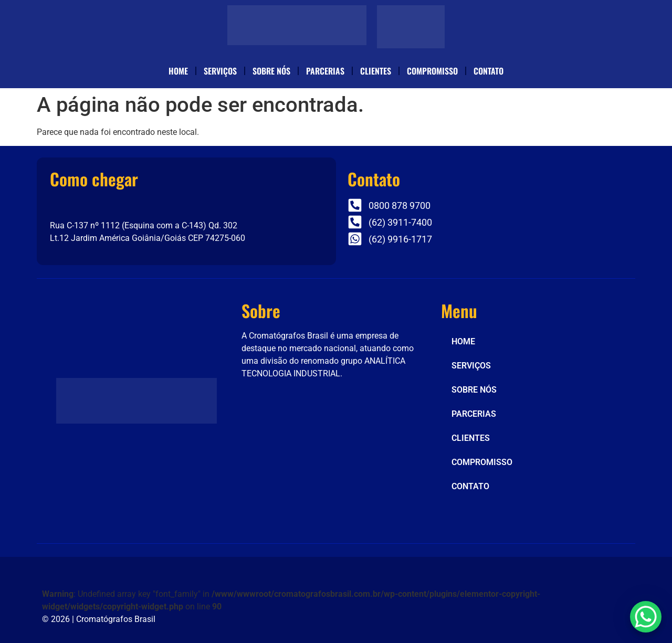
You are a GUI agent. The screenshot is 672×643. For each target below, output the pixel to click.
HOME (178, 71)
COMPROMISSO (432, 71)
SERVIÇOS (220, 71)
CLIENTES (376, 71)
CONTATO (489, 71)
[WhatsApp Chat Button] (646, 617)
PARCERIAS (325, 71)
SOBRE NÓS (271, 71)
